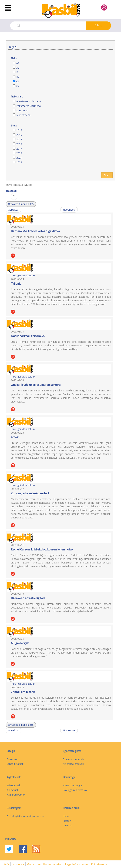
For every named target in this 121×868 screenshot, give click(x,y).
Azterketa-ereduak (73, 764)
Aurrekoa (13, 210)
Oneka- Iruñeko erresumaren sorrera (36, 385)
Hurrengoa (69, 210)
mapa (31, 864)
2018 (19, 144)
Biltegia (11, 751)
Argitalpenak (14, 777)
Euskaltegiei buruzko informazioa (25, 816)
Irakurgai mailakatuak (75, 790)
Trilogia (16, 284)
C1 (18, 81)
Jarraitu (10, 839)
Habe (66, 816)
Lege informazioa (77, 864)
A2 (18, 68)
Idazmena (22, 110)
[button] (21, 204)
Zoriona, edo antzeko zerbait (30, 493)
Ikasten (67, 821)
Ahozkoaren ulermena (29, 101)
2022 (19, 162)
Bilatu (98, 25)
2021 (19, 158)
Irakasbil (67, 825)
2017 (19, 139)
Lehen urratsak (15, 764)
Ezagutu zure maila (74, 759)
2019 (19, 149)
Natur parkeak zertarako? (28, 336)
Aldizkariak (12, 790)
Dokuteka (12, 759)
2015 (19, 130)
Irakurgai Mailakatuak (23, 275)
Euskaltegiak (14, 808)
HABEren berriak (16, 795)
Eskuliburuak (14, 785)
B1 (18, 72)
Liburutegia (69, 777)
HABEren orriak (71, 808)
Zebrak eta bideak (23, 692)
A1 (18, 63)
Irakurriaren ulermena (28, 106)
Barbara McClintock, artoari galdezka (35, 231)
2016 (19, 135)
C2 (18, 86)
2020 (19, 153)
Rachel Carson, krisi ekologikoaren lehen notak (42, 549)
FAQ (6, 864)
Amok (15, 437)
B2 (18, 77)
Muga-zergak (20, 643)
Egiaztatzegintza (72, 751)
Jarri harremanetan (50, 864)
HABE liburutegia (72, 785)
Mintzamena (23, 115)
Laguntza (18, 864)
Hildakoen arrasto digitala (28, 598)
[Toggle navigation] (8, 8)
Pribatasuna (99, 864)
